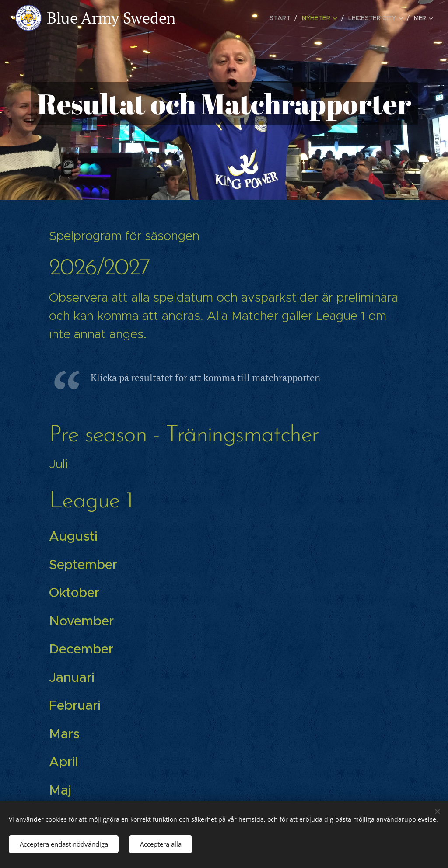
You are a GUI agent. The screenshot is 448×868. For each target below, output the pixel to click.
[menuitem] (283, 18)
